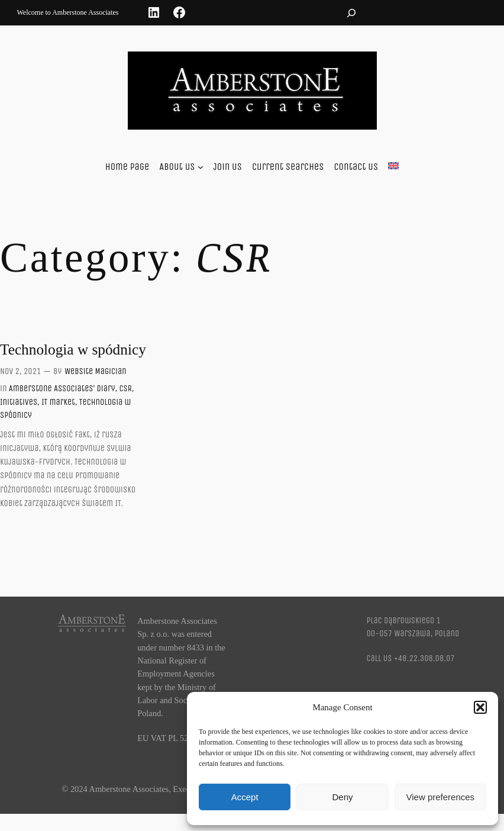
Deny (342, 797)
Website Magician (95, 371)
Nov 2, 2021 (20, 371)
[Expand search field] (351, 13)
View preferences (441, 797)
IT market (58, 402)
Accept (245, 797)
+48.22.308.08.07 (424, 658)
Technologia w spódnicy (73, 349)
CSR (126, 389)
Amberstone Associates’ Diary (62, 389)
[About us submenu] (201, 166)
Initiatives (19, 402)
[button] (480, 707)
